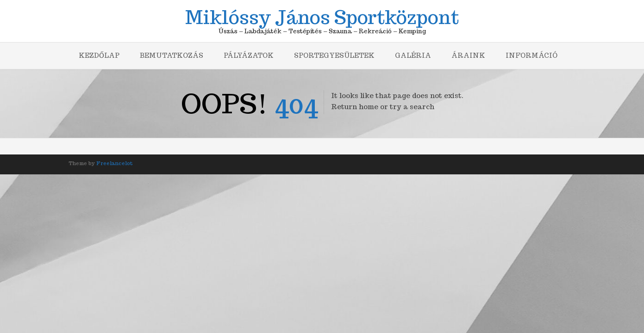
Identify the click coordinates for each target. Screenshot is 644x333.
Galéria (413, 55)
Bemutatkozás (172, 55)
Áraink (468, 55)
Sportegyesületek (334, 55)
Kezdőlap (99, 55)
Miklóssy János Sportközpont (322, 16)
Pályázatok (249, 55)
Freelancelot (115, 163)
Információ (531, 55)
